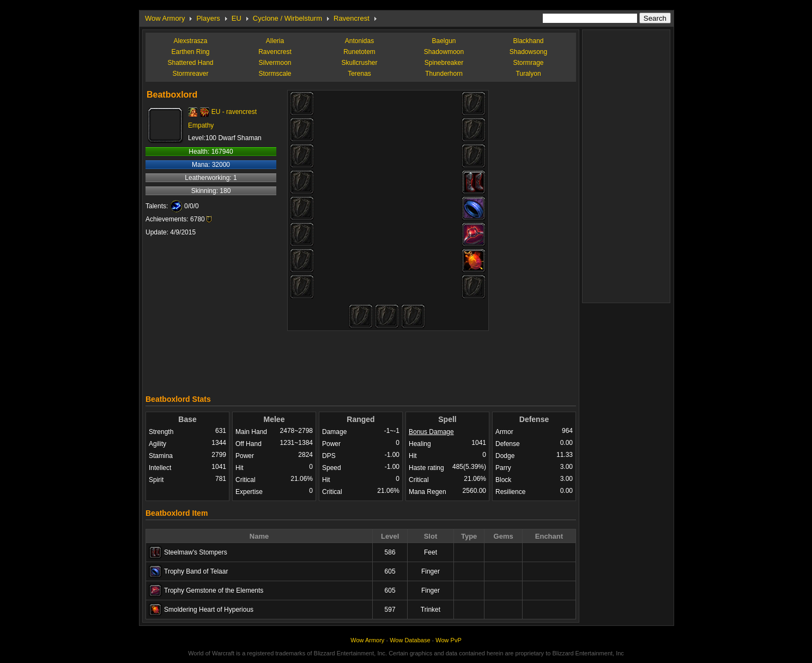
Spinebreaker (444, 63)
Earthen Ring (190, 52)
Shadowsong (528, 52)
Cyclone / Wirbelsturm (287, 18)
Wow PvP (448, 640)
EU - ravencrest (234, 112)
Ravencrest (352, 18)
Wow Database (410, 640)
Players (208, 18)
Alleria (275, 41)
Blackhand (528, 41)
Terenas (359, 74)
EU (237, 18)
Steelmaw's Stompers (196, 552)
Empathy (201, 125)
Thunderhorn (444, 74)
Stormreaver (190, 74)
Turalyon (528, 74)
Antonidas (359, 41)
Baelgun (444, 41)
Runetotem (359, 52)
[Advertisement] (361, 360)
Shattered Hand (190, 63)
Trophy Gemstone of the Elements (214, 590)
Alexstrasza (190, 41)
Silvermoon (275, 63)
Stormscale (275, 74)
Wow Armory (165, 18)
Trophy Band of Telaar (196, 571)
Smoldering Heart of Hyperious (209, 610)
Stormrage (528, 63)
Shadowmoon (444, 52)
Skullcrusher (359, 63)
